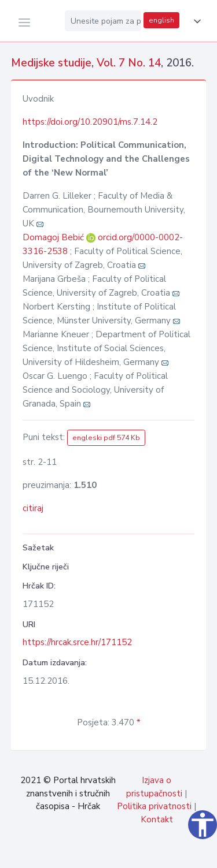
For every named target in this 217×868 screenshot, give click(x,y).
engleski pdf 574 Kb (106, 438)
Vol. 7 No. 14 (129, 63)
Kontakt (157, 819)
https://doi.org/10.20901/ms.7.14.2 (90, 122)
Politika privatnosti (154, 806)
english (161, 20)
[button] (195, 21)
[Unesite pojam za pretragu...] (103, 21)
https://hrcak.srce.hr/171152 (77, 642)
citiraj (33, 508)
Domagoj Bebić (54, 237)
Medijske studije (51, 63)
